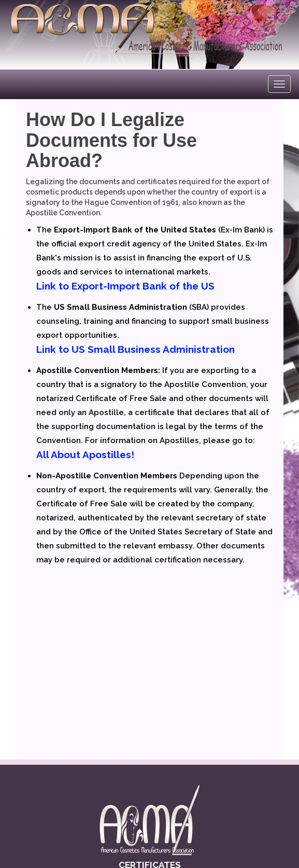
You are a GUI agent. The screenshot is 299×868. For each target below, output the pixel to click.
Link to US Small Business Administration (136, 349)
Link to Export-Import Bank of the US (125, 286)
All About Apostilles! (85, 454)
